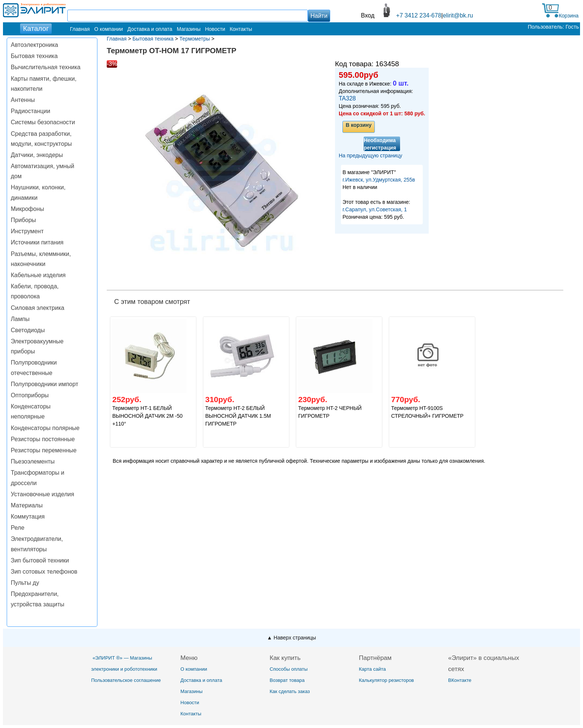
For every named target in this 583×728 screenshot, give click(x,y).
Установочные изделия (42, 494)
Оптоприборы (30, 395)
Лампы (20, 319)
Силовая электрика (38, 308)
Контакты (241, 29)
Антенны (23, 100)
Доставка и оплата (150, 29)
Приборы (23, 220)
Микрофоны (27, 209)
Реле (18, 528)
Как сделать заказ (290, 691)
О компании (108, 29)
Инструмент (27, 231)
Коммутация (28, 517)
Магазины (189, 29)
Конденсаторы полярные (45, 428)
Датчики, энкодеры (37, 155)
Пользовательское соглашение (126, 680)
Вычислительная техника (46, 67)
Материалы (27, 505)
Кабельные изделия (38, 275)
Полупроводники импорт (45, 384)
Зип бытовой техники (40, 560)
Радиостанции (30, 111)
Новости (215, 29)
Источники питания (37, 242)
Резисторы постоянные (43, 439)
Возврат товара (287, 680)
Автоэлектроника (34, 45)
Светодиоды (28, 330)
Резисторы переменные (44, 450)
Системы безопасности (43, 122)
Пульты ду (25, 583)
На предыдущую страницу (371, 155)
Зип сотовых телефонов (44, 572)
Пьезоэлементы (33, 461)
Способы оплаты (289, 669)
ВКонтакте (460, 680)
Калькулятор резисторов (386, 680)
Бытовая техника (34, 56)
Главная (80, 29)
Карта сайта (372, 669)
